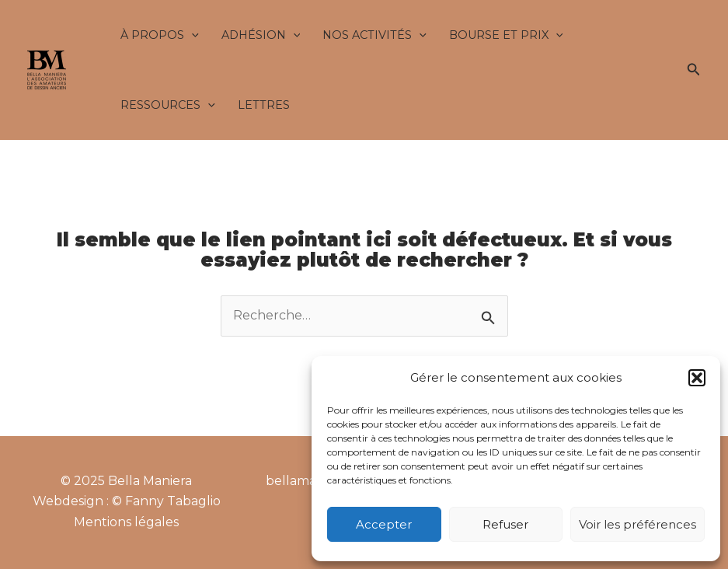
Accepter (384, 524)
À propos (160, 35)
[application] (192, 35)
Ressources (168, 105)
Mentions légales (126, 522)
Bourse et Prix (506, 35)
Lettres (264, 105)
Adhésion (261, 35)
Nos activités (374, 35)
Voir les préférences (637, 524)
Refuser (505, 524)
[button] (697, 378)
